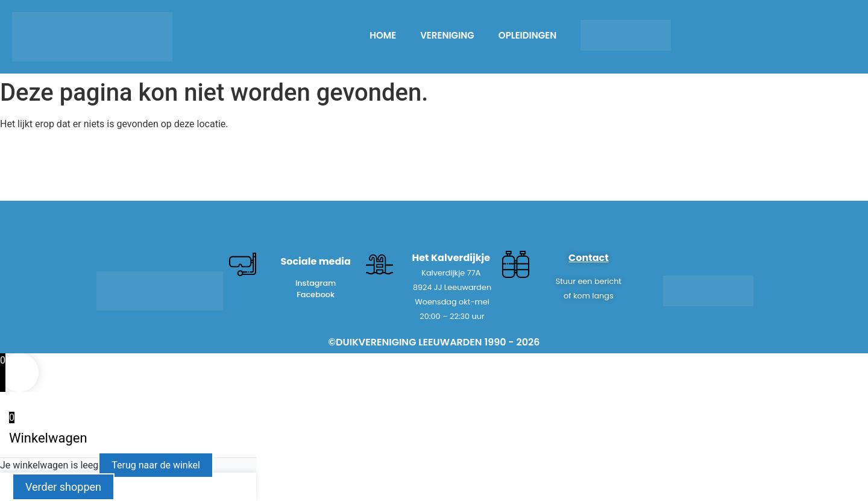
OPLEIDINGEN (527, 35)
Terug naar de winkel (156, 465)
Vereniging (447, 35)
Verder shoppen (63, 487)
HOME (383, 35)
